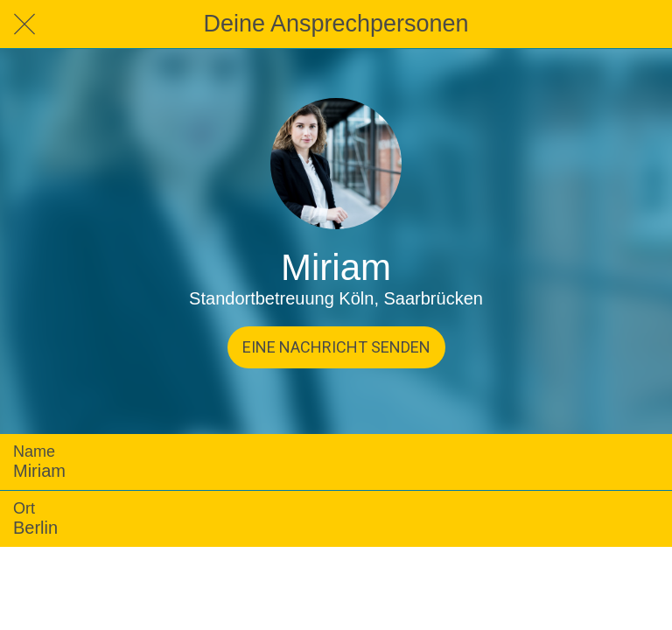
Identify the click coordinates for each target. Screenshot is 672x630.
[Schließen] (24, 24)
